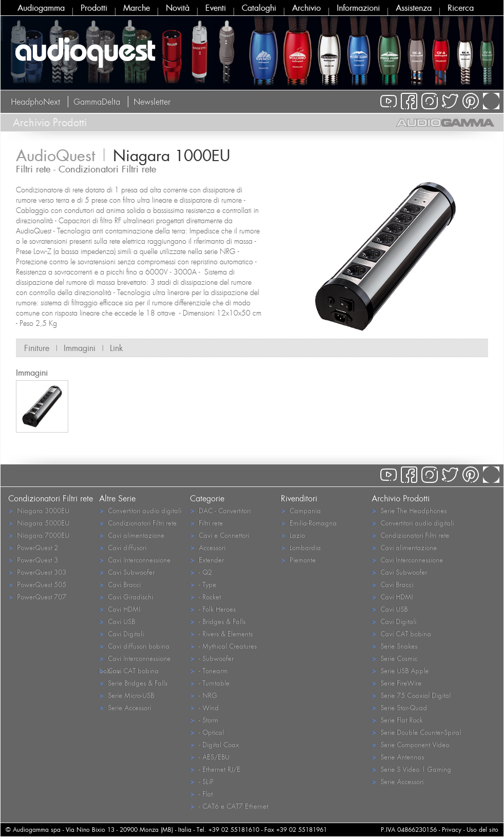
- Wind (204, 707)
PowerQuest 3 (33, 560)
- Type (203, 584)
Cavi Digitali (121, 633)
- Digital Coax (214, 744)
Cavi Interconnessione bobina (135, 659)
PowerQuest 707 (37, 597)
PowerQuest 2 (33, 547)
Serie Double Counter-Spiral (416, 732)
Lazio (293, 535)
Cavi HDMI (120, 609)
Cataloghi (259, 8)
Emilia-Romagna (309, 523)
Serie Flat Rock (397, 720)
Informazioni (358, 8)
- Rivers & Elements (221, 633)
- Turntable (210, 683)
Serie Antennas (398, 757)
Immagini (80, 348)
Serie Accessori (125, 707)
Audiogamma (41, 8)
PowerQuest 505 (37, 584)
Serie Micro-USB (127, 695)
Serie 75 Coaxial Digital (411, 695)
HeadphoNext (35, 102)
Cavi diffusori (123, 547)
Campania (301, 510)
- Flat (201, 794)
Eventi (216, 8)
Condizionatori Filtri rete (138, 523)
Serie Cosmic (394, 658)
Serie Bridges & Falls (133, 683)
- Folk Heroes (213, 609)
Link (117, 348)
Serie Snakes (394, 646)
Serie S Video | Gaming (411, 769)
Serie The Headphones (409, 510)
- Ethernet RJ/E (215, 769)
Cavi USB (117, 621)
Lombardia (301, 547)
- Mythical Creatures (223, 646)
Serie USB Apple (400, 670)
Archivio (306, 8)
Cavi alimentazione (132, 535)
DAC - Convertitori (220, 510)
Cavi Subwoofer (127, 572)
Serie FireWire (396, 683)
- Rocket (205, 597)
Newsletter (152, 102)
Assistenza (414, 8)
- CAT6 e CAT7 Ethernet (229, 806)
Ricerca (461, 8)
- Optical (207, 732)
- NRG (203, 695)
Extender (207, 560)
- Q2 (201, 572)
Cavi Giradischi (126, 597)
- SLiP (202, 781)
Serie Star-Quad (399, 707)
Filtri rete (206, 523)
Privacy (452, 830)
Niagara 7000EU (39, 535)
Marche (137, 8)
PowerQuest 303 (37, 572)
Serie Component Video (410, 744)
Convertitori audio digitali (140, 510)
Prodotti (94, 8)
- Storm (204, 720)
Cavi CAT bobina (129, 670)
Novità (178, 8)
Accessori (208, 547)
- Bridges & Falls (218, 621)
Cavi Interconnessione (135, 560)
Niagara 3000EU (39, 510)
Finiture (37, 348)
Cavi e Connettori (219, 535)
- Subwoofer (212, 658)
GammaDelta (97, 102)
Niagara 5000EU (39, 523)
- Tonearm (209, 670)
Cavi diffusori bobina (134, 646)
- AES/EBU (210, 757)
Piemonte (298, 560)
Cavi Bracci (120, 584)
